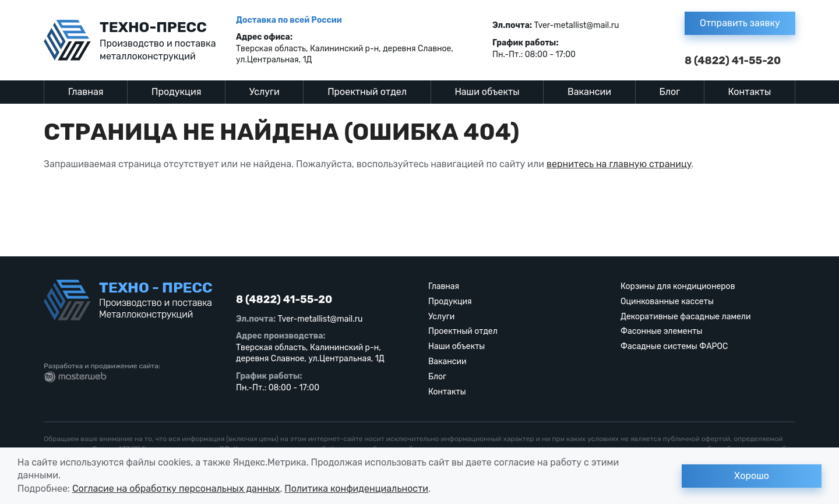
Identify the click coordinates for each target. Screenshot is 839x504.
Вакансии (589, 92)
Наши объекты (487, 92)
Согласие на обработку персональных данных (176, 489)
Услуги (265, 92)
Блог (669, 92)
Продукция (176, 92)
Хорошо (752, 476)
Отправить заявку (740, 23)
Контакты (750, 92)
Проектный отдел (367, 92)
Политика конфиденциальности (356, 489)
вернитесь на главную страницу (619, 164)
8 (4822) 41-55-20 (733, 61)
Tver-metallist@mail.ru (577, 25)
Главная (86, 92)
